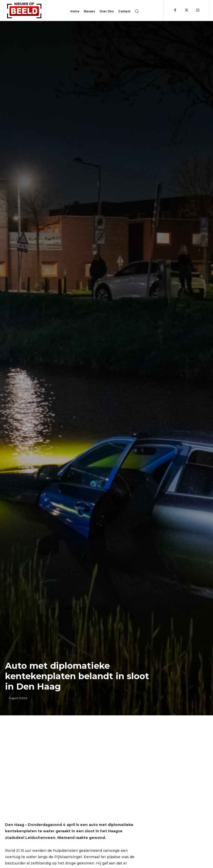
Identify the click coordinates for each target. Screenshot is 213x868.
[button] (137, 11)
